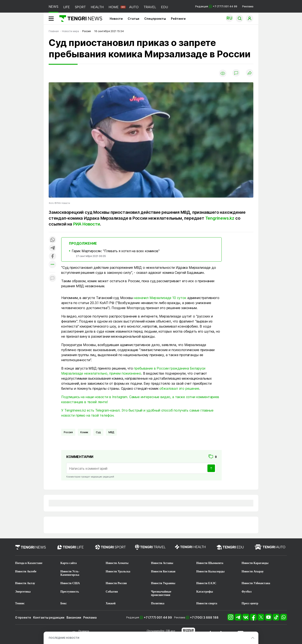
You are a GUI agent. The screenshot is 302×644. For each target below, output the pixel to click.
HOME (114, 7)
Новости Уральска (118, 571)
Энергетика (23, 592)
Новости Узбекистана (256, 583)
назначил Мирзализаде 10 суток (160, 298)
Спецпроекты (155, 19)
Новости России (116, 583)
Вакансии (74, 617)
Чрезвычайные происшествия (161, 593)
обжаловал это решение (179, 388)
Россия (68, 432)
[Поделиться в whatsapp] (52, 240)
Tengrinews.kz (220, 218)
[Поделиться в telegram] (52, 248)
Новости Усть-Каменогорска (70, 573)
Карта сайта (69, 563)
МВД (111, 432)
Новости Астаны (162, 563)
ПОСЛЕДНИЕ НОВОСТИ (64, 638)
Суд (98, 432)
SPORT (80, 7)
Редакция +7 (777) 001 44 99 (216, 6)
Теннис (20, 603)
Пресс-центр (250, 603)
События (112, 592)
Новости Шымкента (210, 563)
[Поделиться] (250, 73)
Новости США (70, 583)
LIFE (67, 7)
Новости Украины (163, 583)
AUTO (134, 7)
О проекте (23, 617)
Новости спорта (207, 603)
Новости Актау (25, 583)
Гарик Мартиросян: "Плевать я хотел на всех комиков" (116, 251)
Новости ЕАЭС (206, 583)
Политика (158, 603)
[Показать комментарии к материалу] (52, 279)
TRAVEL (150, 7)
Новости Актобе (26, 571)
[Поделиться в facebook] (52, 256)
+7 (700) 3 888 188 (204, 617)
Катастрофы (205, 592)
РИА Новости (87, 224)
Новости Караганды (255, 563)
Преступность (70, 592)
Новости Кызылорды (210, 571)
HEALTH (97, 7)
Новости (116, 19)
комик (84, 432)
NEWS (53, 7)
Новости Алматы (117, 563)
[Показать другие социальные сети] (52, 265)
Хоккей (111, 603)
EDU (165, 7)
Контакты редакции (49, 617)
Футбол (247, 592)
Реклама (248, 6)
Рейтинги (178, 19)
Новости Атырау (253, 571)
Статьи (133, 19)
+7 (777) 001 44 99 (158, 617)
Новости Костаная (163, 571)
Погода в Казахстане (29, 563)
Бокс (64, 603)
